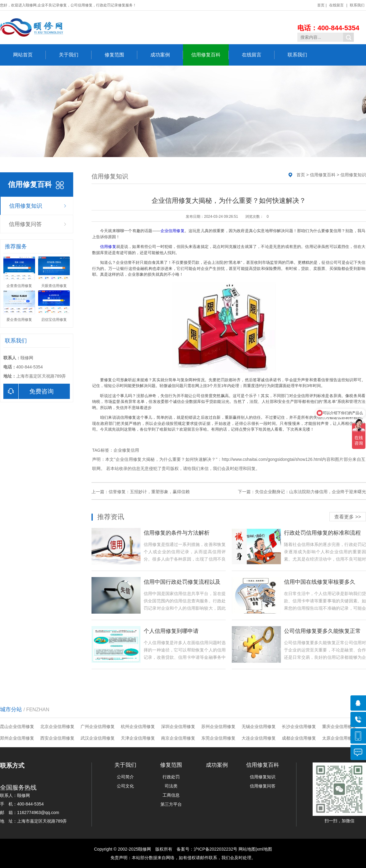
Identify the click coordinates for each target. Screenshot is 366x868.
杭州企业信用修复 (138, 726)
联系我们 (357, 5)
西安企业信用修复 (57, 738)
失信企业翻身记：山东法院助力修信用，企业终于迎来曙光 (310, 492)
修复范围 (121, 55)
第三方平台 (171, 804)
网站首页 (29, 55)
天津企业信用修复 (138, 738)
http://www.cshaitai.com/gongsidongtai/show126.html (272, 459)
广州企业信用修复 (98, 726)
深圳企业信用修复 (178, 726)
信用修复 (108, 247)
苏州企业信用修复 (218, 726)
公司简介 (125, 777)
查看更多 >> (348, 517)
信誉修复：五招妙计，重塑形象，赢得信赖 (149, 492)
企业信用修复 (172, 231)
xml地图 (264, 849)
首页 (321, 5)
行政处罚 (171, 777)
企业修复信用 (126, 450)
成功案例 (167, 55)
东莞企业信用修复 (218, 738)
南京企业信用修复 (178, 738)
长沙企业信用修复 (299, 726)
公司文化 (125, 786)
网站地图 (247, 849)
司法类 (171, 786)
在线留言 (336, 5)
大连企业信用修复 (259, 738)
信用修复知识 (26, 206)
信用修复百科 (210, 55)
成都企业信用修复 (299, 738)
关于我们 (75, 55)
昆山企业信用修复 (17, 726)
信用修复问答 (25, 224)
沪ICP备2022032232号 (215, 849)
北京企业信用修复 (57, 726)
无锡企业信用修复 (259, 726)
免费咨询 (29, 391)
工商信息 (171, 795)
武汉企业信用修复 (98, 738)
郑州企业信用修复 (17, 738)
